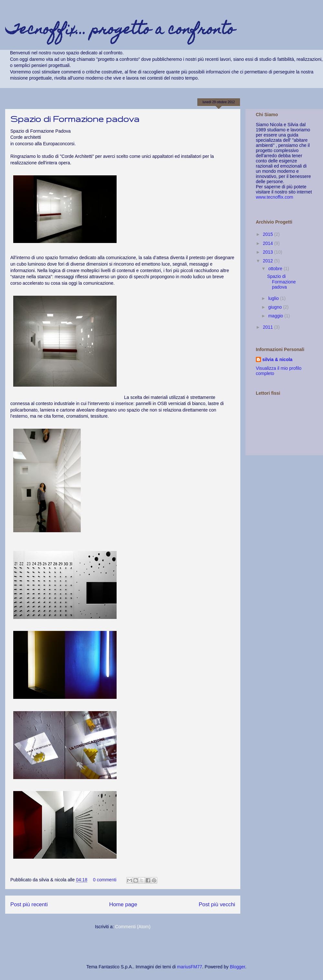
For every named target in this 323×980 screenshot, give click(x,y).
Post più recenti (29, 904)
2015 (269, 234)
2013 (269, 252)
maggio (276, 316)
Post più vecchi (217, 904)
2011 (269, 327)
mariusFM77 (190, 967)
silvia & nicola (277, 359)
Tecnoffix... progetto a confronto (120, 31)
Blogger (237, 967)
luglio (274, 298)
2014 (269, 243)
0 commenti (105, 880)
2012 (269, 261)
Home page (123, 904)
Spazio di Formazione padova (75, 119)
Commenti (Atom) (133, 927)
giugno (276, 307)
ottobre (276, 269)
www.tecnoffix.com (275, 197)
